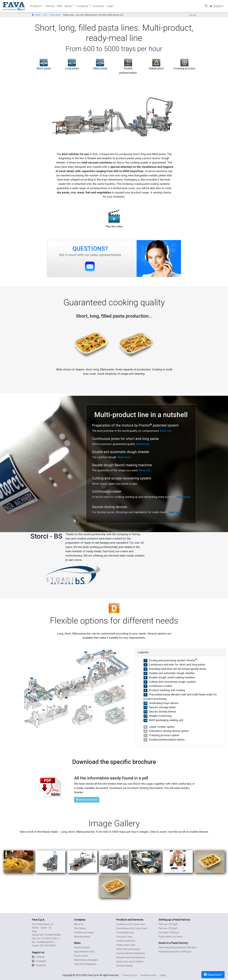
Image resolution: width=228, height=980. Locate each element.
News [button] (68, 6)
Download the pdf (87, 800)
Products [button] (35, 6)
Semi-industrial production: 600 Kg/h (177, 947)
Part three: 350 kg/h (169, 932)
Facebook (39, 965)
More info (166, 431)
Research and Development (131, 957)
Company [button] (82, 6)
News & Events (82, 947)
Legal (163, 975)
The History (80, 928)
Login (110, 6)
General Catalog (124, 966)
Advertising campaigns (86, 960)
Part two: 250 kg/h (168, 928)
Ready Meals (55, 15)
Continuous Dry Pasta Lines (131, 924)
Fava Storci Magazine (85, 964)
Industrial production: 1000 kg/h (175, 952)
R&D (60, 6)
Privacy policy (130, 975)
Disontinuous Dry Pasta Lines (132, 928)
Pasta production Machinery (131, 953)
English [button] (216, 6)
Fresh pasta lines (125, 932)
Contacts (98, 6)
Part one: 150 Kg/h (168, 924)
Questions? (213, 975)
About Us (79, 924)
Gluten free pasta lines (128, 949)
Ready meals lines (126, 945)
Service (50, 6)
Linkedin (38, 957)
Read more (143, 444)
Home (36, 15)
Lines (45, 15)
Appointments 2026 (84, 952)
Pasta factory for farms (171, 937)
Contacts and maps (84, 932)
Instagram (39, 961)
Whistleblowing (82, 937)
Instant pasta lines (126, 941)
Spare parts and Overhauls (130, 962)
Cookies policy (148, 975)
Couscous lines (124, 937)
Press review (81, 956)
